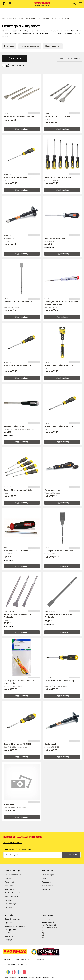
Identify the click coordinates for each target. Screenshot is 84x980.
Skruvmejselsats (53, 46)
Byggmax (24, 978)
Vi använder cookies (23, 959)
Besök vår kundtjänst (13, 843)
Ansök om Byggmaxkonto (14, 893)
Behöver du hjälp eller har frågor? (23, 837)
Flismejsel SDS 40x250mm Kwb (59, 551)
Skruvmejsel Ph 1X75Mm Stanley (59, 681)
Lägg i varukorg (22, 129)
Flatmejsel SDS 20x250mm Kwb (18, 302)
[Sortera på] (69, 58)
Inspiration (10, 915)
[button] (34, 952)
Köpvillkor (8, 900)
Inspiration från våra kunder (15, 926)
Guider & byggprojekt (13, 919)
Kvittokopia (46, 889)
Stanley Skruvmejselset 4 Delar (18, 490)
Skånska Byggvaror (35, 978)
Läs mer (5, 37)
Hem (4, 18)
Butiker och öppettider (13, 875)
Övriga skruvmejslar (30, 46)
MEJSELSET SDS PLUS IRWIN (57, 116)
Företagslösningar (11, 896)
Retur (44, 878)
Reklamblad (9, 882)
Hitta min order (48, 886)
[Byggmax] (42, 4)
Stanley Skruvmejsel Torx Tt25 (59, 426)
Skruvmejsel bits (52, 490)
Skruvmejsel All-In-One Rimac (17, 551)
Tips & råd (9, 923)
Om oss (7, 932)
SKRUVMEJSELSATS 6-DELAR (58, 177)
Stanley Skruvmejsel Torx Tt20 (18, 177)
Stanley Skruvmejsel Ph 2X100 (18, 744)
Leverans (8, 878)
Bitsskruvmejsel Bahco (14, 426)
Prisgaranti (9, 886)
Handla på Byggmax (14, 871)
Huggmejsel (9, 238)
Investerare (9, 936)
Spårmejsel (9, 46)
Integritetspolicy (41, 959)
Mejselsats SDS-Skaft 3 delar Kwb (19, 116)
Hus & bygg (14, 18)
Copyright (6, 959)
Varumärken (9, 889)
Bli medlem (9, 907)
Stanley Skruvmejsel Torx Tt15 (59, 365)
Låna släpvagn (10, 904)
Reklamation (47, 882)
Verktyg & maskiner (28, 18)
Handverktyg (44, 18)
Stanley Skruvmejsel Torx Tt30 (18, 365)
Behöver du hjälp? (48, 875)
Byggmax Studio (49, 978)
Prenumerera (71, 855)
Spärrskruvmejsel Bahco (56, 238)
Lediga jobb (9, 940)
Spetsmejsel (50, 744)
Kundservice (48, 871)
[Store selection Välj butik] (10, 3)
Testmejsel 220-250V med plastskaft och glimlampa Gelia (62, 303)
